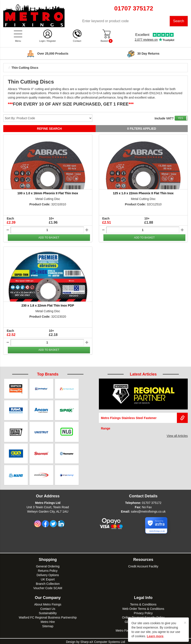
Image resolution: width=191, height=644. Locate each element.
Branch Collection (48, 583)
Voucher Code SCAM (48, 587)
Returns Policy (48, 570)
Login (42, 41)
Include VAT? (164, 119)
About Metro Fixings (48, 603)
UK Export (48, 578)
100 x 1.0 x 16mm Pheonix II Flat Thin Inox (48, 194)
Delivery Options (48, 574)
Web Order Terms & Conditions (143, 608)
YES (180, 119)
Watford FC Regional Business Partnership (48, 616)
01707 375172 (152, 502)
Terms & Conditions (143, 603)
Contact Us (48, 608)
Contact (77, 41)
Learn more (155, 636)
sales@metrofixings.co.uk (148, 510)
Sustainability (48, 612)
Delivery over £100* (53, 54)
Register (51, 41)
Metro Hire (48, 621)
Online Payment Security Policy (143, 616)
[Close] (185, 623)
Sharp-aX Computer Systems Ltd (103, 641)
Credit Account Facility (143, 565)
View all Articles (177, 436)
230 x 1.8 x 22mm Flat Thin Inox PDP (48, 306)
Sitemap (48, 625)
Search (179, 21)
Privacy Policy (143, 612)
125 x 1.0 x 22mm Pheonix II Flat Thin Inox (143, 194)
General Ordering (48, 565)
